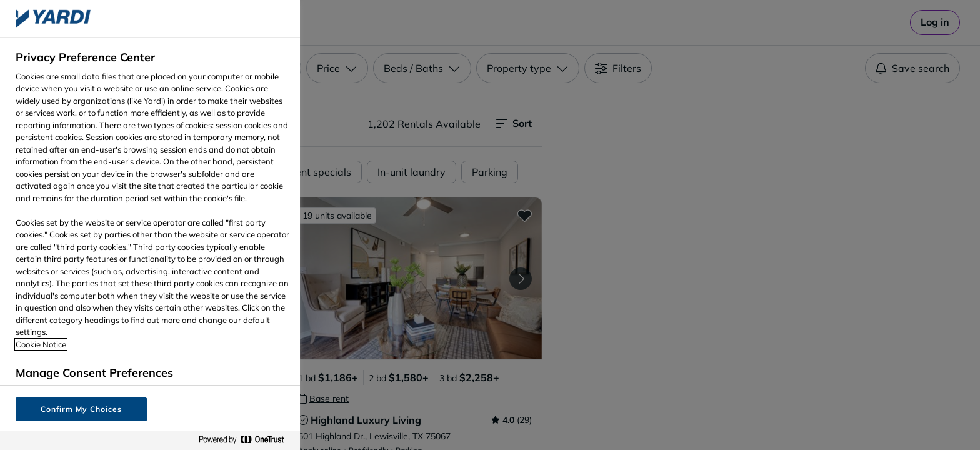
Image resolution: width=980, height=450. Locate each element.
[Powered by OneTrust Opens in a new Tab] (246, 440)
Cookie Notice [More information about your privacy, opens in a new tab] (41, 344)
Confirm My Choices (81, 409)
